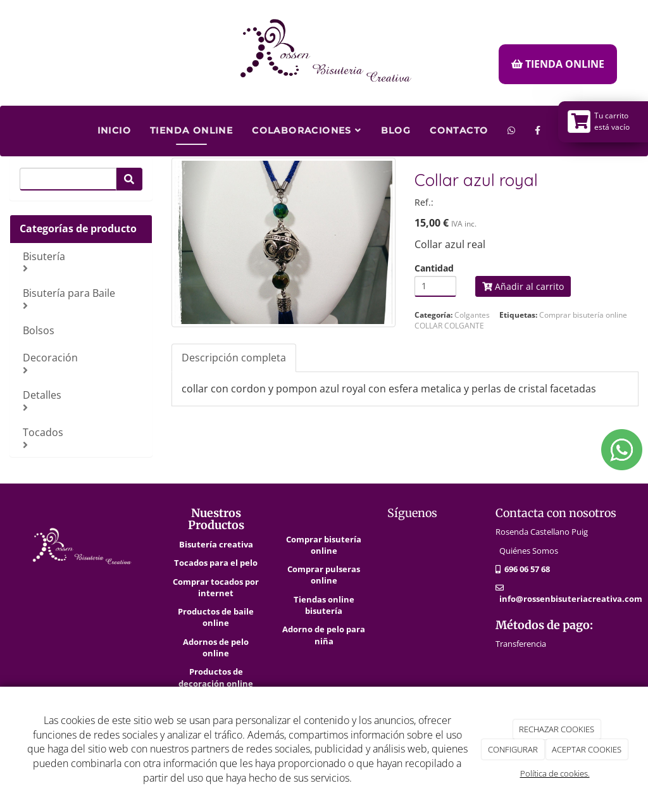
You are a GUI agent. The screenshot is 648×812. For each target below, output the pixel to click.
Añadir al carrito (523, 286)
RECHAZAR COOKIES (557, 729)
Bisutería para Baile (83, 298)
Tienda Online (191, 130)
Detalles (83, 400)
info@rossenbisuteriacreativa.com (571, 599)
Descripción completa (234, 358)
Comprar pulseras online (324, 575)
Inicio (114, 130)
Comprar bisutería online (324, 545)
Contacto (459, 130)
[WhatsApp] (512, 126)
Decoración (83, 363)
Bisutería (83, 262)
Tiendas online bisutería (324, 605)
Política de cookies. (555, 773)
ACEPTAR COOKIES (587, 749)
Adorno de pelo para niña (324, 635)
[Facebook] (538, 126)
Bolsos (39, 330)
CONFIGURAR (513, 749)
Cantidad (434, 268)
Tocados (83, 438)
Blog (396, 130)
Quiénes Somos (529, 551)
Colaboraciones (307, 130)
